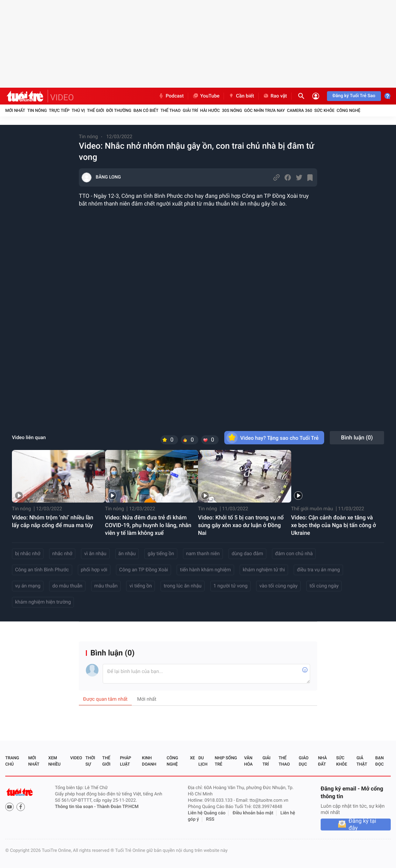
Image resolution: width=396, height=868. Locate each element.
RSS (210, 819)
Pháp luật (125, 761)
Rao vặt (275, 96)
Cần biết (241, 96)
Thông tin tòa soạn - (76, 807)
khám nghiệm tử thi (264, 570)
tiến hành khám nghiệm (205, 570)
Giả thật (362, 761)
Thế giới (95, 110)
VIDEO (62, 97)
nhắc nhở (62, 554)
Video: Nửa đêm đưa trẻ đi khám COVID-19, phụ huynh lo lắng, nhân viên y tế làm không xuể (148, 525)
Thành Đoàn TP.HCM (118, 807)
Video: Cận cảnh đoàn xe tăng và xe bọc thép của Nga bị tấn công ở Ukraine (334, 525)
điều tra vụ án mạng (318, 570)
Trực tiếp (59, 110)
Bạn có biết (146, 110)
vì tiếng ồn (141, 586)
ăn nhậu (127, 554)
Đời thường (119, 110)
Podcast (171, 96)
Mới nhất (15, 110)
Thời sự (90, 761)
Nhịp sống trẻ (226, 761)
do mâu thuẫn (67, 586)
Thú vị (78, 110)
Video (76, 758)
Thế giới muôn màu (312, 509)
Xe (192, 758)
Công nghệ (348, 110)
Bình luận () (357, 438)
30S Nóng (232, 110)
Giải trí (190, 110)
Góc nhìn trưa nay (265, 110)
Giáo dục (304, 761)
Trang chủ (12, 761)
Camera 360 (300, 110)
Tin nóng (37, 110)
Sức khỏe (325, 110)
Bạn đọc (380, 761)
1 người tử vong (230, 586)
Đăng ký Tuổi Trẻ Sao (354, 96)
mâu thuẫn (106, 586)
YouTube (206, 96)
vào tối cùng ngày (278, 586)
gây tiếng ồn (161, 554)
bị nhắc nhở (28, 554)
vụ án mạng (28, 586)
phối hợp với (94, 570)
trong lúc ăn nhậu (183, 586)
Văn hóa (248, 761)
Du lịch (203, 761)
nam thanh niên (203, 554)
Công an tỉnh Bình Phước (42, 570)
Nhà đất (322, 761)
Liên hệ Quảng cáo (207, 813)
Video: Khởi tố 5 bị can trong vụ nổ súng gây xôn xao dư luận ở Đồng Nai (241, 525)
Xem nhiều (54, 761)
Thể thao (170, 110)
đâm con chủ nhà (294, 554)
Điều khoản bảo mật (253, 813)
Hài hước (210, 110)
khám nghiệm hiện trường (43, 602)
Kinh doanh (149, 761)
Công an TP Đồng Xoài (144, 570)
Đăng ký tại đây (363, 825)
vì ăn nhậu (95, 554)
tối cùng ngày (324, 586)
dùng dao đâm (247, 554)
